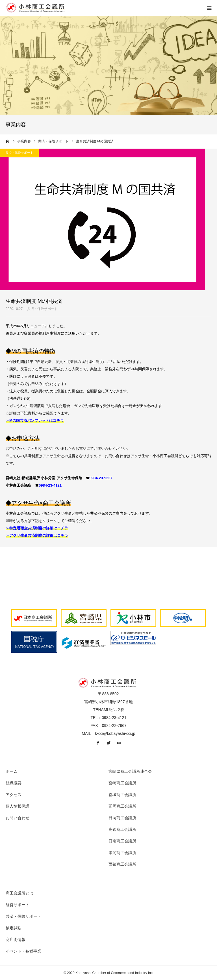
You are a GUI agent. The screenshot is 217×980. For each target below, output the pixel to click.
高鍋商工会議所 (122, 829)
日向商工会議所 (122, 818)
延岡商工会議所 (122, 806)
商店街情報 (16, 940)
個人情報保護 (18, 806)
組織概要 (14, 783)
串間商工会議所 (122, 853)
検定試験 (14, 928)
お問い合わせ (18, 818)
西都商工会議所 (122, 864)
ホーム (12, 771)
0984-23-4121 (50, 485)
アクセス (14, 795)
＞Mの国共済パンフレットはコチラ (35, 421)
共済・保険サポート (42, 309)
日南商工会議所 (122, 841)
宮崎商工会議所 (122, 783)
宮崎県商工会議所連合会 (130, 771)
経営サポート (18, 905)
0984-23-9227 (101, 478)
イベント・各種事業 (23, 951)
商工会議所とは (19, 893)
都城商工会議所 (122, 795)
